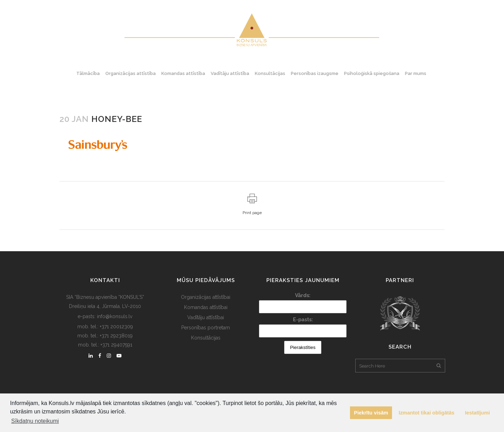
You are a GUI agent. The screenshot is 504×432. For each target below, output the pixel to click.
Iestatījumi (478, 413)
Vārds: (303, 295)
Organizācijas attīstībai (206, 297)
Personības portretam (206, 328)
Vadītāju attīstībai (206, 317)
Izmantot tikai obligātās (426, 413)
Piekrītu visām (371, 413)
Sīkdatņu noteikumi (35, 421)
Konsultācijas (206, 338)
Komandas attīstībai (206, 307)
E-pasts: (303, 320)
